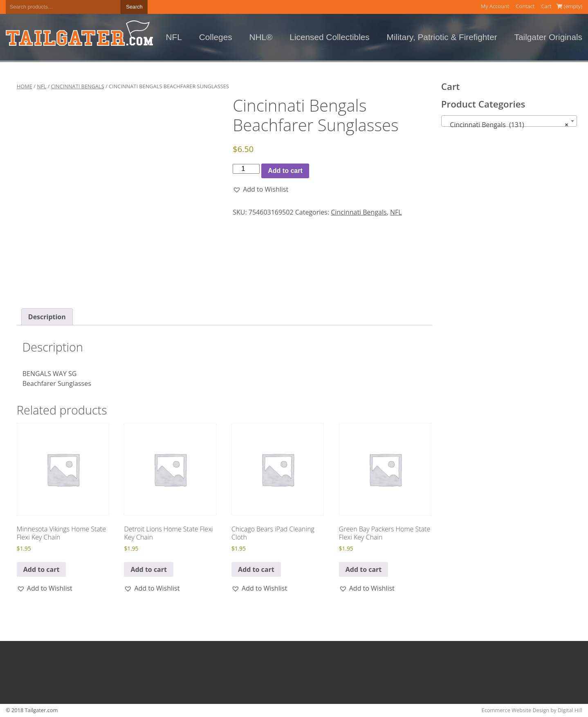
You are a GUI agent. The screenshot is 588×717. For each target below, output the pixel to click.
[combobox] (509, 121)
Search (134, 7)
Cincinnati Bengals (77, 86)
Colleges (216, 37)
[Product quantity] (246, 169)
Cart (546, 6)
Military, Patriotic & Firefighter (442, 37)
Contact (525, 6)
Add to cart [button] (42, 569)
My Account (495, 6)
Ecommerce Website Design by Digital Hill (532, 710)
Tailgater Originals (548, 37)
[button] (260, 189)
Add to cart (285, 171)
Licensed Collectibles (329, 37)
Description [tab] (47, 317)
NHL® (261, 37)
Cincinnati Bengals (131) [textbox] (507, 125)
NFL (174, 37)
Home (25, 86)
